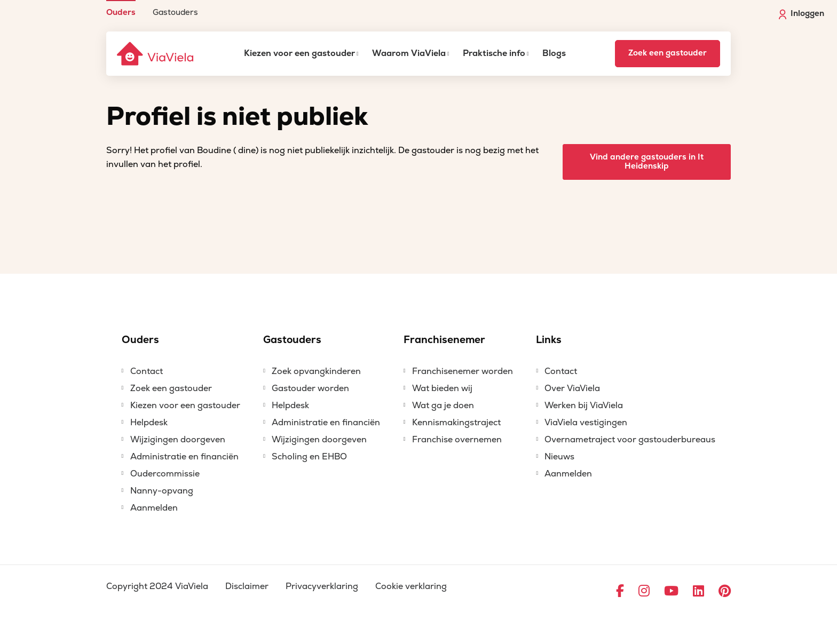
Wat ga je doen (443, 406)
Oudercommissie (165, 474)
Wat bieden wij (442, 388)
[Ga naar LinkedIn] (698, 592)
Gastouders (175, 12)
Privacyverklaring (322, 586)
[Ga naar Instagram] (644, 592)
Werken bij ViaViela (584, 406)
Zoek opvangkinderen (316, 371)
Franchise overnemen (457, 440)
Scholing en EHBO (309, 457)
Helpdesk (149, 423)
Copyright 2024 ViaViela (157, 586)
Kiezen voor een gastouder (299, 53)
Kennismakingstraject (456, 423)
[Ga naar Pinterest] (725, 592)
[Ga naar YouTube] (671, 592)
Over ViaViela (572, 388)
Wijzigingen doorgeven (178, 440)
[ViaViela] (156, 54)
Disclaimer (247, 586)
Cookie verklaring (411, 586)
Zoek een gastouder (668, 53)
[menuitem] (121, 8)
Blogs (554, 53)
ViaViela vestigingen (586, 423)
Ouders (121, 12)
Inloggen (802, 14)
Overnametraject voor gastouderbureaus (630, 440)
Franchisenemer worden (463, 371)
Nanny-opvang (162, 491)
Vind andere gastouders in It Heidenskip (647, 162)
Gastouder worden (310, 388)
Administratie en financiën (184, 457)
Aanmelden (154, 508)
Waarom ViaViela (409, 53)
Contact (147, 371)
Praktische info (494, 53)
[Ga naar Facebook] (620, 592)
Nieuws (559, 457)
